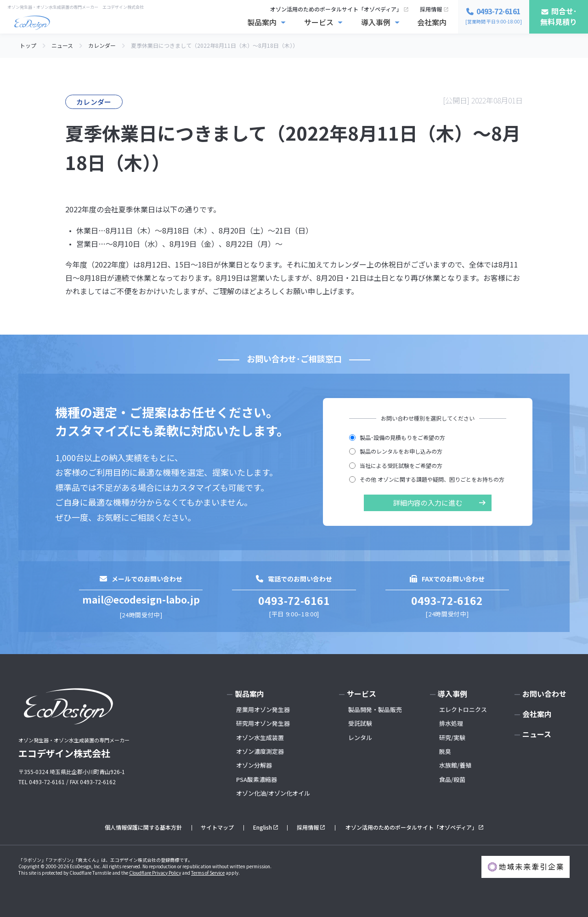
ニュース (537, 734)
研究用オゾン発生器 (263, 723)
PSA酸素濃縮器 (257, 779)
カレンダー (94, 102)
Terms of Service (208, 873)
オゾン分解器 (254, 765)
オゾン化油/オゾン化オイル (273, 793)
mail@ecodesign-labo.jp (141, 599)
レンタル (360, 738)
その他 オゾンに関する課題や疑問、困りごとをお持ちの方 (427, 479)
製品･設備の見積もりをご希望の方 (397, 437)
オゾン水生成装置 (260, 738)
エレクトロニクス (463, 709)
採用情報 (431, 9)
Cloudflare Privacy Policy (155, 873)
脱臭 (445, 751)
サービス (319, 22)
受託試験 (360, 723)
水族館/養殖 (455, 765)
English (263, 827)
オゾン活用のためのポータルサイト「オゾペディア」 (336, 9)
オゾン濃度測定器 (260, 751)
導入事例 (376, 22)
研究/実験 (452, 738)
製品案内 (262, 22)
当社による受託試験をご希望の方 (396, 465)
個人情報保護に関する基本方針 (143, 827)
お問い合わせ (544, 694)
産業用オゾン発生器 (263, 709)
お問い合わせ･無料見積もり (505, 902)
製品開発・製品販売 (375, 709)
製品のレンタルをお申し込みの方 (396, 451)
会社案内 (432, 22)
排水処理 (451, 723)
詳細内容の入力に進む (428, 503)
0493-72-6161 (294, 600)
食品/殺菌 (452, 779)
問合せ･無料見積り (559, 16)
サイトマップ (217, 827)
